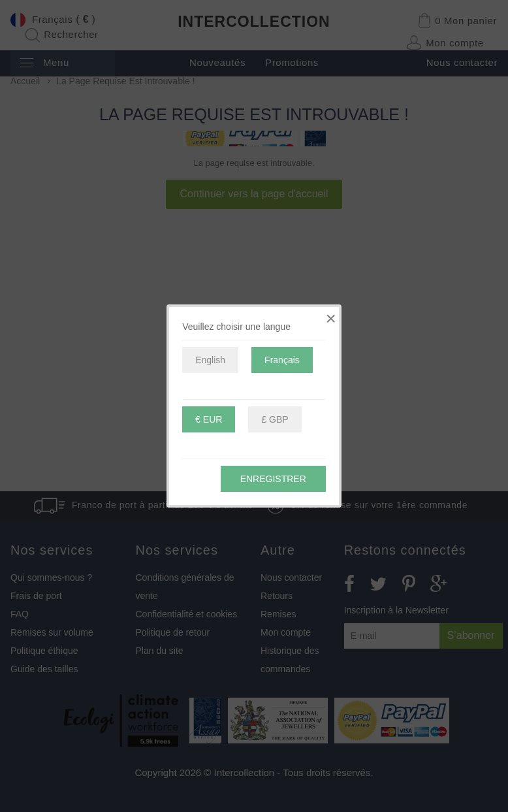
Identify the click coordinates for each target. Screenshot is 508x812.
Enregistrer (273, 479)
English (210, 360)
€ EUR (209, 419)
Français (282, 360)
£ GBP (275, 419)
